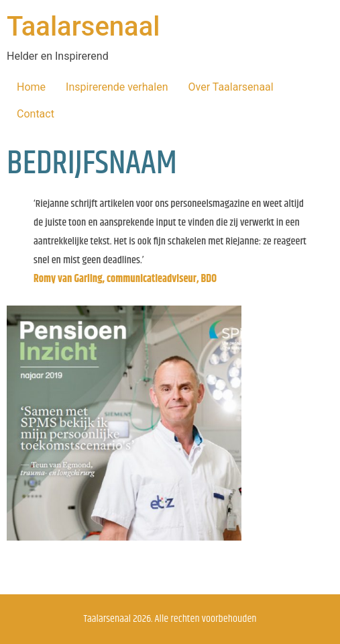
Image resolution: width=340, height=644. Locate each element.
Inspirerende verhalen (117, 87)
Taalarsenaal (83, 27)
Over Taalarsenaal (231, 87)
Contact (36, 114)
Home (31, 87)
